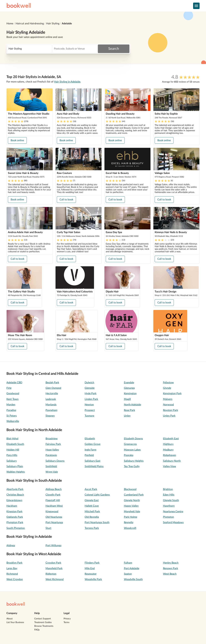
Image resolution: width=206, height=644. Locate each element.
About (9, 619)
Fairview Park (53, 444)
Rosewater (91, 574)
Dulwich (89, 383)
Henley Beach (171, 563)
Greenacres (130, 444)
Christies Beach (15, 495)
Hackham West (54, 506)
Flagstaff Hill (53, 500)
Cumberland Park (134, 495)
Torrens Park (92, 528)
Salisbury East (93, 461)
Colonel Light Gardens (97, 495)
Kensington (130, 393)
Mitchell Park (92, 511)
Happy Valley (131, 506)
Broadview (52, 439)
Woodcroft (130, 528)
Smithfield (51, 466)
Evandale (129, 383)
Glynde (167, 388)
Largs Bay (12, 568)
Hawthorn (169, 506)
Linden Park (91, 399)
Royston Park (171, 410)
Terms (66, 622)
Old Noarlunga (54, 517)
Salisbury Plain (15, 466)
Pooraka (129, 455)
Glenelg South (171, 500)
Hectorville (52, 393)
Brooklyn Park (14, 563)
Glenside (90, 388)
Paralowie (51, 455)
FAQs (37, 630)
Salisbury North (172, 461)
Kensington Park (172, 393)
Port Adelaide (132, 568)
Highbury (168, 444)
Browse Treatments (44, 626)
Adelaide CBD (14, 383)
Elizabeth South (15, 444)
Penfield (89, 455)
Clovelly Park (53, 495)
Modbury (168, 450)
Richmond (12, 574)
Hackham (12, 506)
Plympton (169, 517)
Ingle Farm (90, 450)
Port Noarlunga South (97, 522)
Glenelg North (132, 500)
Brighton (168, 489)
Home (10, 24)
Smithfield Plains (94, 466)
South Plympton (16, 528)
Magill (127, 399)
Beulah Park (52, 383)
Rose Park (129, 410)
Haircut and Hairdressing (30, 24)
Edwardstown (14, 500)
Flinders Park (92, 563)
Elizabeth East (171, 439)
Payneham (51, 410)
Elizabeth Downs (133, 439)
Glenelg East (92, 500)
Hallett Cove (92, 506)
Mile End (90, 568)
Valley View (170, 466)
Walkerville (13, 421)
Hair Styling (53, 24)
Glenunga (129, 388)
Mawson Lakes (132, 450)
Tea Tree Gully (132, 466)
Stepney (50, 416)
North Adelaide (132, 405)
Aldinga (11, 546)
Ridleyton (51, 574)
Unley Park (169, 416)
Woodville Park (93, 579)
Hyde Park (91, 393)
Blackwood (130, 489)
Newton (89, 405)
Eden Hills (169, 495)
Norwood (168, 405)
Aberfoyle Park (15, 489)
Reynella (129, 522)
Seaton (128, 574)
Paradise (11, 410)
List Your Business (15, 622)
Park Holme (131, 517)
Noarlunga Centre (173, 511)
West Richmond (55, 579)
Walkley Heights (16, 472)
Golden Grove (93, 444)
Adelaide (67, 24)
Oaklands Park (15, 517)
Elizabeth (90, 439)
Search (114, 49)
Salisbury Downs (55, 461)
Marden (11, 405)
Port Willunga (53, 546)
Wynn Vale (52, 472)
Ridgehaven (170, 455)
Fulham (128, 563)
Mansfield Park (54, 568)
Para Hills (12, 455)
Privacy (67, 619)
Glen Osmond (53, 388)
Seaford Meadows (173, 522)
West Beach (170, 574)
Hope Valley (52, 450)
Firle (9, 388)
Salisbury (12, 461)
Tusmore (89, 416)
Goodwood (13, 393)
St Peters (12, 416)
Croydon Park (53, 563)
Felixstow (168, 383)
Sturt (48, 528)
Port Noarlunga (54, 522)
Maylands (51, 405)
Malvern (168, 399)
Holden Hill (13, 450)
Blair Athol (12, 439)
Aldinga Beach (54, 489)
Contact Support (43, 619)
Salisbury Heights (134, 461)
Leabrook (51, 399)
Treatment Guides (43, 622)
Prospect (90, 410)
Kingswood (52, 511)
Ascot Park (91, 489)
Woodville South (133, 579)
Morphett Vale (132, 511)
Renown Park (171, 568)
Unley (127, 416)
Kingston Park (14, 511)
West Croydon (15, 579)
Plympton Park (15, 522)
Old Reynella (92, 517)
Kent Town (12, 399)
